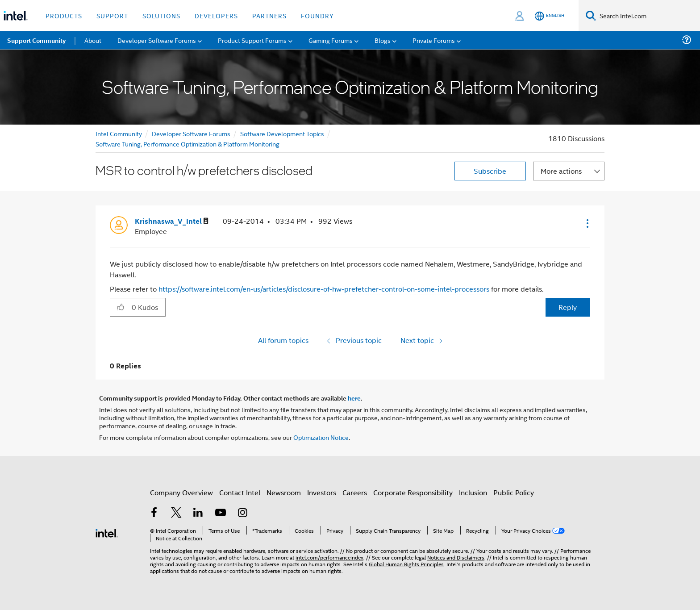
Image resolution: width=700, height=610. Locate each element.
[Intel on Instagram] (242, 513)
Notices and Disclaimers (456, 557)
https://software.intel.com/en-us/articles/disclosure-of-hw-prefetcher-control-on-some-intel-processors (324, 289)
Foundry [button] (317, 15)
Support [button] (112, 15)
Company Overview (181, 492)
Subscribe (490, 171)
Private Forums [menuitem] (434, 40)
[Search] (591, 15)
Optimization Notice (321, 437)
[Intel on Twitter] (176, 513)
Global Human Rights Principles (406, 564)
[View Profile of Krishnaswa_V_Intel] (172, 221)
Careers (355, 492)
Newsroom (284, 492)
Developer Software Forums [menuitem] (157, 40)
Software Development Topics (282, 133)
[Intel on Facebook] (154, 513)
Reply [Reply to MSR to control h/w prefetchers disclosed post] (568, 307)
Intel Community (119, 133)
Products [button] (64, 15)
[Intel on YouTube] (221, 513)
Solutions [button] (161, 15)
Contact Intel (240, 492)
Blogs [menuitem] (383, 40)
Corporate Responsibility (413, 492)
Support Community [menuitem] (36, 40)
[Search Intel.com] (648, 16)
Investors (322, 492)
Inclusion (473, 492)
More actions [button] (561, 171)
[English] (550, 16)
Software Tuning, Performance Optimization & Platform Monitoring (187, 144)
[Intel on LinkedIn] (198, 513)
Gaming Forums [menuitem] (331, 40)
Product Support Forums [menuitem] (252, 40)
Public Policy (514, 492)
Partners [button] (269, 15)
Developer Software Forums (191, 133)
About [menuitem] (93, 40)
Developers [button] (216, 15)
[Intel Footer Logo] (107, 532)
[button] (587, 223)
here (354, 398)
